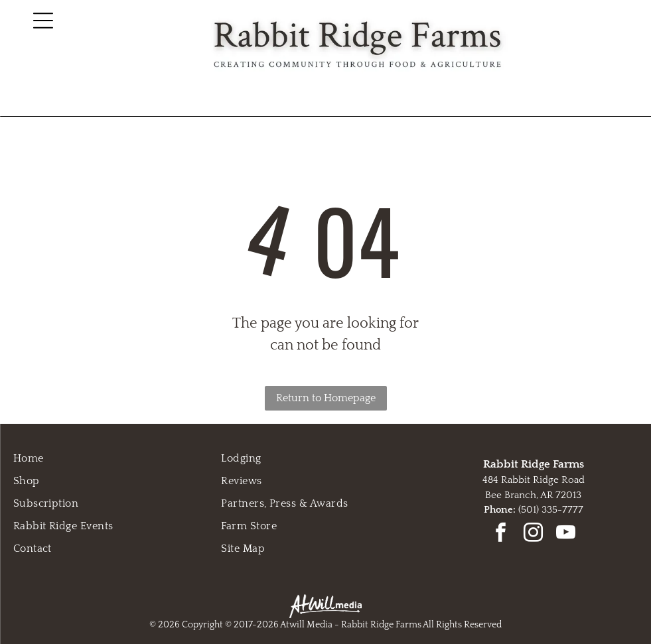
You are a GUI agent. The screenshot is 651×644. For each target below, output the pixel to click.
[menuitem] (117, 458)
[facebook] (501, 534)
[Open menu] (43, 21)
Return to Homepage (326, 398)
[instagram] (534, 534)
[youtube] (566, 534)
